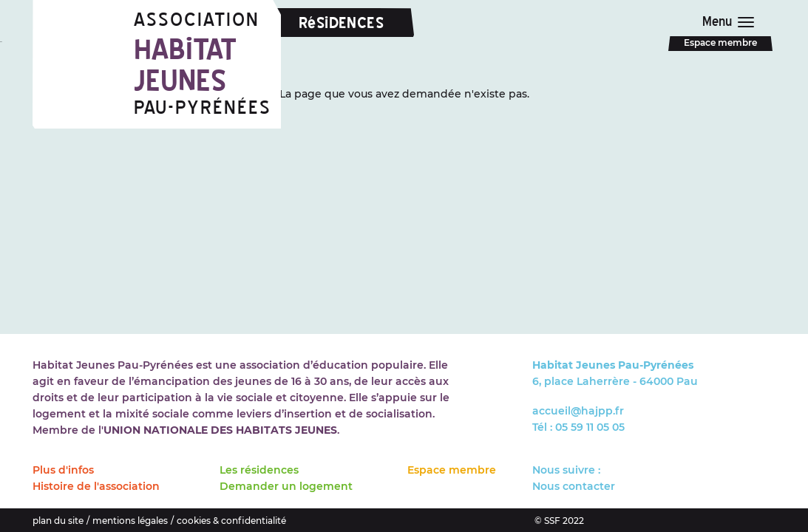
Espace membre (720, 42)
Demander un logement (286, 486)
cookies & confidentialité (231, 521)
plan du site (58, 521)
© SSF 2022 (559, 521)
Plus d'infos (63, 470)
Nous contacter (574, 486)
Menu (721, 21)
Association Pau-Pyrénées (207, 64)
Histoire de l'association (96, 486)
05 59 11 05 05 (590, 427)
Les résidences (259, 470)
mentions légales (130, 521)
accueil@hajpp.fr (578, 411)
